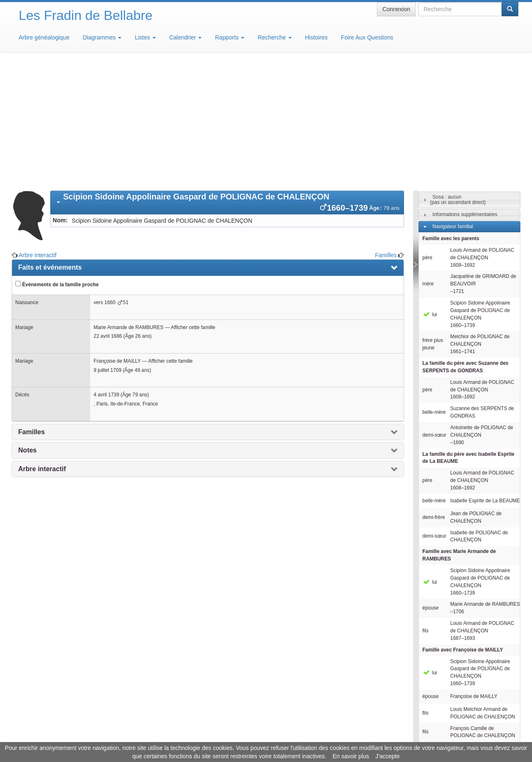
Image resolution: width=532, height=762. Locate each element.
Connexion (396, 9)
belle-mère (434, 290)
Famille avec (459, 433)
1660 (110, 180)
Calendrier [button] (185, 37)
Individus (442, 665)
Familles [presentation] (32, 310)
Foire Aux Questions (367, 37)
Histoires (316, 37)
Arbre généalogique (44, 37)
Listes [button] (145, 37)
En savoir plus (351, 756)
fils (425, 509)
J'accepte (388, 756)
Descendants (447, 653)
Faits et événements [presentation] (50, 145)
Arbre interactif (38, 133)
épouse (430, 486)
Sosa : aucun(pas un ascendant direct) (458, 77)
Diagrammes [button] (102, 37)
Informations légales (231, 737)
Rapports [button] (230, 37)
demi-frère (433, 395)
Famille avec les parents (451, 116)
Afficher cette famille (193, 205)
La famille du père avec (465, 245)
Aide (268, 737)
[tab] (227, 80)
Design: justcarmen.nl (494, 715)
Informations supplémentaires (465, 92)
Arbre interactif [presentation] (42, 347)
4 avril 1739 (106, 273)
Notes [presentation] (27, 328)
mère (428, 162)
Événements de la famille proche (57, 162)
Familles (386, 133)
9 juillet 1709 (107, 248)
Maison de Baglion (303, 737)
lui (430, 192)
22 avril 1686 (108, 214)
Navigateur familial (453, 104)
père (427, 135)
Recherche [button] (275, 37)
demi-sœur (434, 313)
